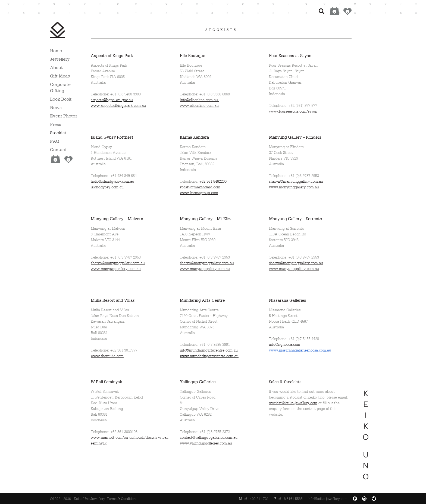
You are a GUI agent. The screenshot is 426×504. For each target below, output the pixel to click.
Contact (58, 150)
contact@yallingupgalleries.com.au (209, 438)
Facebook (355, 499)
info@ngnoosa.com (285, 345)
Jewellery (60, 59)
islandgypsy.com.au (107, 187)
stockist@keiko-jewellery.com (293, 403)
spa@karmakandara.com (200, 187)
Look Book (61, 99)
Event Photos (64, 116)
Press (56, 124)
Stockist (58, 133)
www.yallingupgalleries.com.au (206, 443)
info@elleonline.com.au (199, 100)
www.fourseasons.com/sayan (293, 111)
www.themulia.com (107, 356)
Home (56, 51)
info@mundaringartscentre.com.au (209, 350)
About (56, 67)
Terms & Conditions (122, 499)
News (56, 107)
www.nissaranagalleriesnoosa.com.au (300, 350)
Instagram (364, 499)
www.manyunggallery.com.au (294, 187)
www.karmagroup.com (199, 193)
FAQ (55, 141)
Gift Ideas (60, 76)
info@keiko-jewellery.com (328, 499)
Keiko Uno (58, 30)
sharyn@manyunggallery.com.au (296, 181)
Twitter (374, 499)
